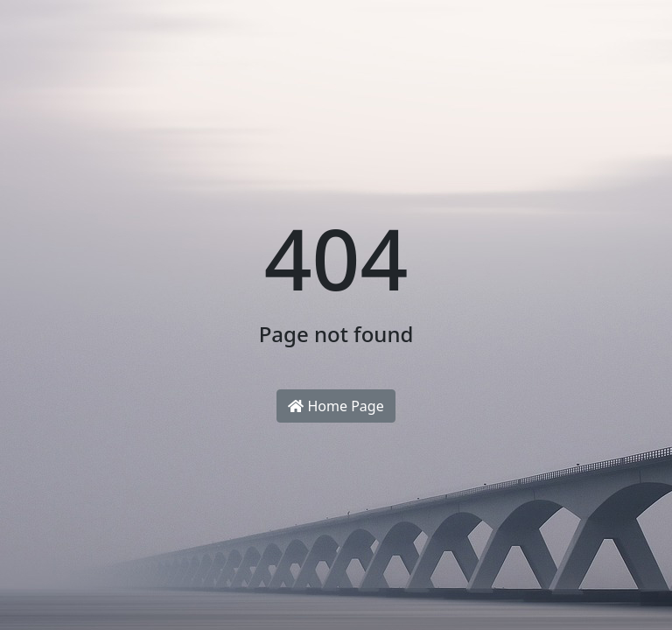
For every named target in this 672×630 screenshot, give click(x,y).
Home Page (336, 406)
